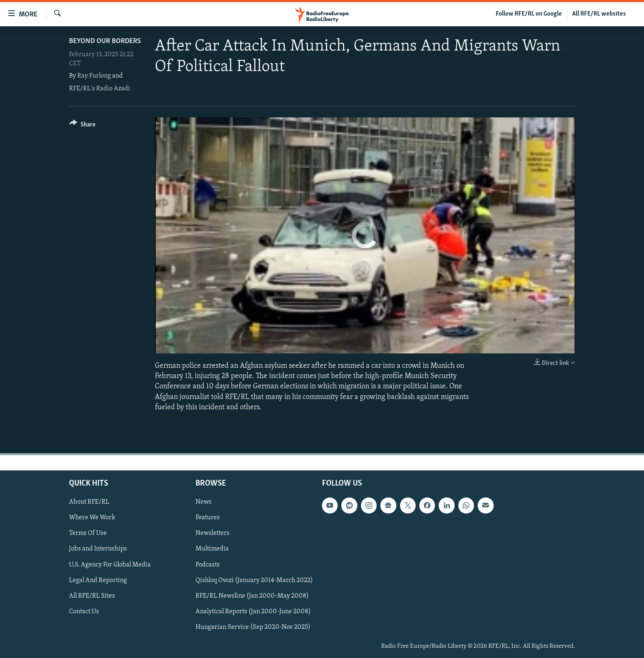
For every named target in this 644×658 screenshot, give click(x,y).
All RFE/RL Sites (92, 596)
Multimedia (212, 549)
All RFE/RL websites (599, 14)
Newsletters (213, 533)
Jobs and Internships (98, 549)
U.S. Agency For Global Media (110, 565)
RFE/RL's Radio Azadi (100, 89)
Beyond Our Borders (105, 41)
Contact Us (84, 612)
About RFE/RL (89, 502)
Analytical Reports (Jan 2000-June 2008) (253, 612)
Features (208, 518)
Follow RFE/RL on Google (529, 14)
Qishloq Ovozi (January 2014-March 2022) (254, 580)
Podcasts (208, 565)
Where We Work (92, 518)
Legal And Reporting (98, 580)
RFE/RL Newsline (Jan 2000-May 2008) (252, 596)
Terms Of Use (88, 533)
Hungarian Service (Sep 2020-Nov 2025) (253, 627)
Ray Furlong (94, 76)
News (204, 502)
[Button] (82, 126)
